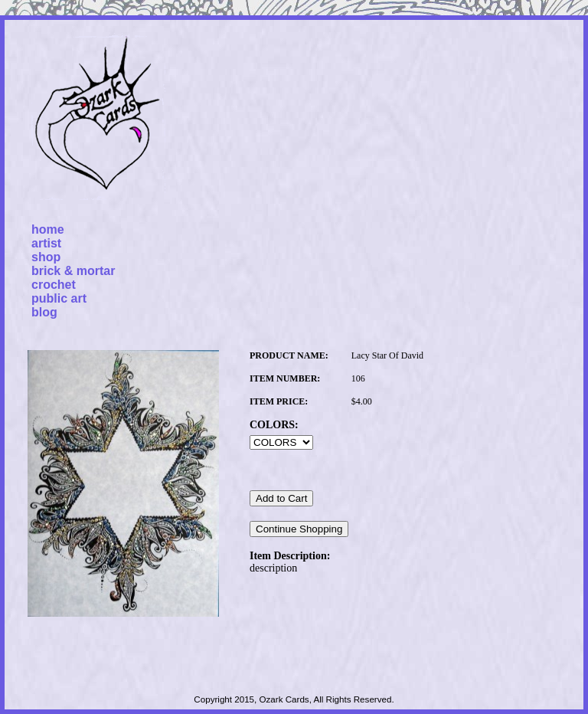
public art (59, 298)
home (48, 229)
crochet (54, 285)
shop (46, 257)
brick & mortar (73, 271)
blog (44, 312)
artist (46, 243)
